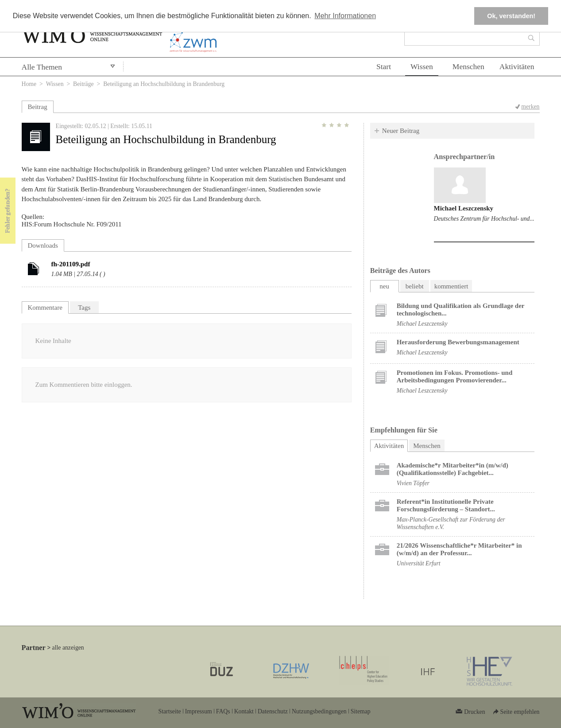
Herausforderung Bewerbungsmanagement (458, 342)
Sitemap (361, 711)
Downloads (43, 245)
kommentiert (451, 286)
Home (29, 84)
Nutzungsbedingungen (319, 711)
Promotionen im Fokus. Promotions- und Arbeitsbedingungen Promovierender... (455, 376)
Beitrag (38, 107)
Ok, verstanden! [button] (511, 16)
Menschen (468, 66)
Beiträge (83, 84)
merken (530, 107)
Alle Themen (42, 67)
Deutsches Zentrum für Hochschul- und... (484, 219)
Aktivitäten (517, 66)
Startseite (170, 711)
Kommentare (45, 308)
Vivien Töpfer (413, 483)
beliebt (415, 286)
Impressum (199, 711)
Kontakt (244, 711)
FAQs (223, 711)
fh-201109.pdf (71, 264)
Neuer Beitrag (401, 131)
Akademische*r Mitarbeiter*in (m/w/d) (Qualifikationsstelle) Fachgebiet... (453, 469)
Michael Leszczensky (464, 208)
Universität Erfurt (419, 563)
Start (384, 66)
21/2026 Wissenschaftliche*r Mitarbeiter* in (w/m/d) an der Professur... (459, 549)
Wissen (422, 66)
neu (384, 286)
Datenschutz (273, 711)
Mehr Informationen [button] (345, 16)
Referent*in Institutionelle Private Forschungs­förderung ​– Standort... (446, 505)
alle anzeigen (68, 648)
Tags (84, 308)
